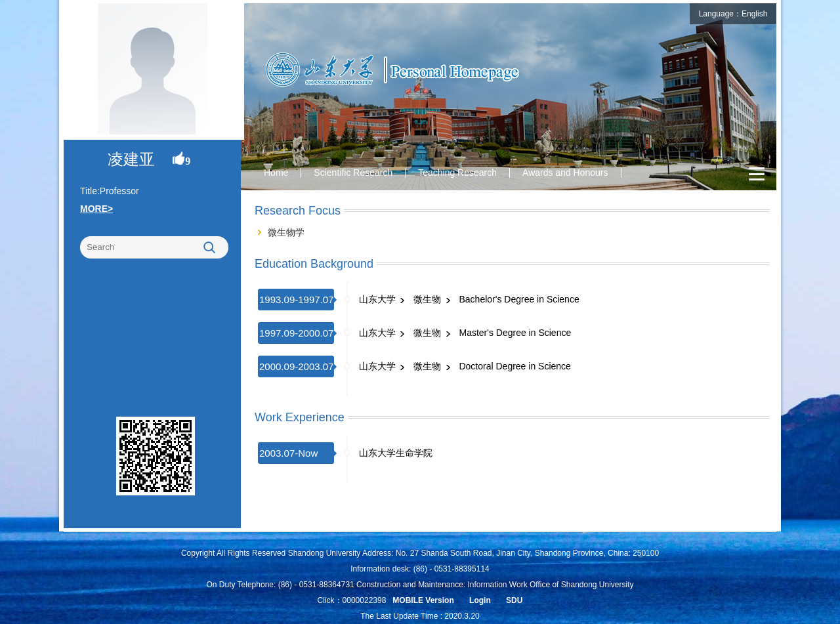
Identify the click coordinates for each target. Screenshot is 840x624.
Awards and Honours (565, 173)
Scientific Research (353, 173)
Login (480, 600)
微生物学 (286, 232)
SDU (514, 600)
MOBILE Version (423, 600)
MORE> (96, 209)
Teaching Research (457, 173)
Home (276, 173)
